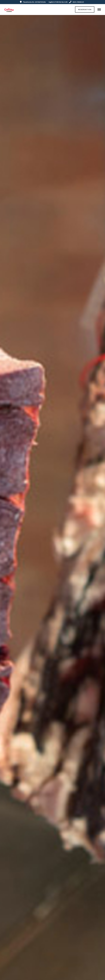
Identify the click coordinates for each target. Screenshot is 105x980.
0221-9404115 (76, 2)
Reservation (85, 9)
